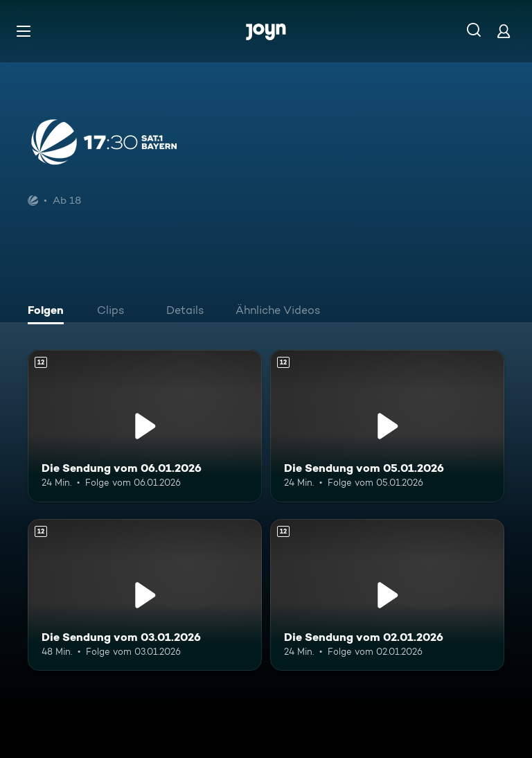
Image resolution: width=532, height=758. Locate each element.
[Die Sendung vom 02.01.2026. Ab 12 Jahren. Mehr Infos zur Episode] (387, 595)
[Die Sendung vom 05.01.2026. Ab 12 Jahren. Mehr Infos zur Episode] (387, 426)
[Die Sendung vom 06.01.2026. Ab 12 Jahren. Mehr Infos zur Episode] (145, 426)
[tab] (49, 312)
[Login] (504, 31)
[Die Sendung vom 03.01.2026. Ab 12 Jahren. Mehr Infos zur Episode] (145, 595)
